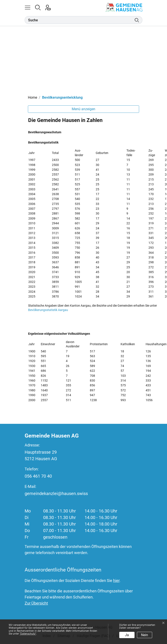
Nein (145, 635)
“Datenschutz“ (28, 634)
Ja (127, 635)
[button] (30, 7)
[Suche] (80, 20)
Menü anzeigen (83, 109)
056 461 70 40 (38, 476)
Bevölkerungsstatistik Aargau (50, 310)
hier (116, 581)
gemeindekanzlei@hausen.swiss (56, 494)
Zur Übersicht (36, 603)
